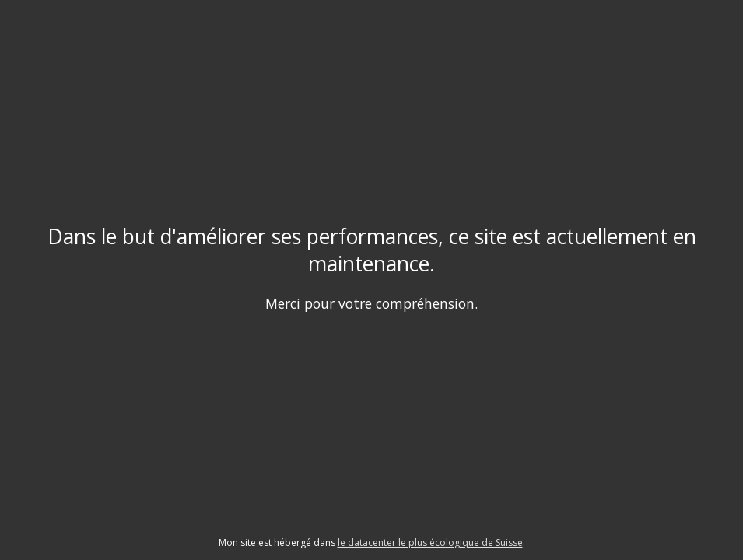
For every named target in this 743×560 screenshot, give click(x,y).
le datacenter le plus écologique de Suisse (430, 542)
